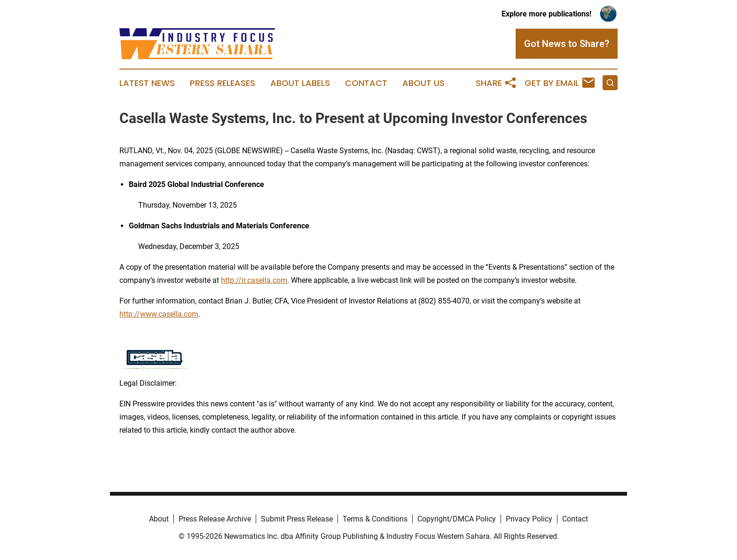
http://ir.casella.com (254, 280)
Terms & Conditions (375, 519)
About (159, 519)
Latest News (147, 83)
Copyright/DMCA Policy (457, 519)
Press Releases (223, 83)
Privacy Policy (529, 519)
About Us (423, 83)
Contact (366, 83)
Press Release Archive (215, 519)
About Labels (300, 83)
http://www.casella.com (159, 314)
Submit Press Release (297, 519)
